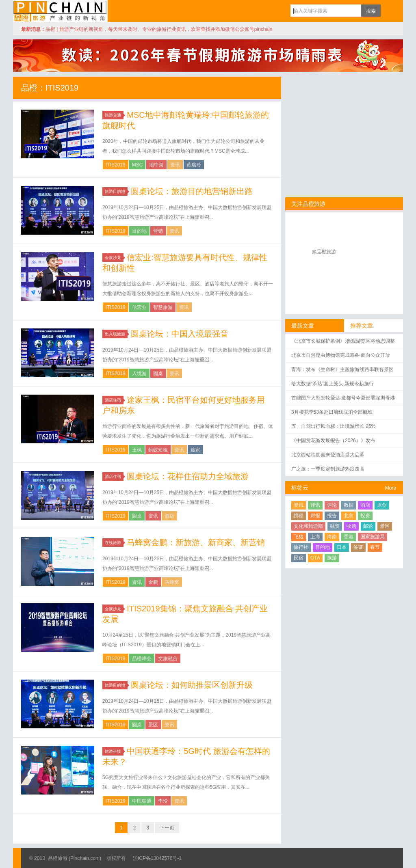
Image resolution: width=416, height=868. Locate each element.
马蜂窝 (172, 582)
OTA (315, 558)
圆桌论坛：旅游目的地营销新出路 (192, 191)
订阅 (389, 11)
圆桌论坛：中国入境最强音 (180, 334)
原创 (382, 505)
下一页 (167, 828)
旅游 (332, 558)
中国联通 (142, 801)
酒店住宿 (114, 400)
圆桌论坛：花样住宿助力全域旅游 (188, 476)
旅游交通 (114, 115)
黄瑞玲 (194, 165)
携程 (299, 516)
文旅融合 (168, 659)
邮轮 (368, 526)
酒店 (169, 516)
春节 (375, 547)
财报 (315, 516)
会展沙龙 (114, 258)
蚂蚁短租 (158, 450)
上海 (315, 537)
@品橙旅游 (324, 252)
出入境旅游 (116, 334)
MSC (138, 165)
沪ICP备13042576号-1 (157, 858)
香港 (349, 537)
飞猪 (299, 537)
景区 (153, 725)
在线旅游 (114, 543)
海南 (332, 537)
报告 (332, 516)
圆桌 (158, 374)
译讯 (315, 505)
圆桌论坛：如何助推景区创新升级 (192, 685)
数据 (349, 505)
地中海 (156, 165)
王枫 (137, 450)
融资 (335, 526)
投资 (365, 516)
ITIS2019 (116, 165)
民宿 (299, 558)
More (391, 488)
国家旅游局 (373, 537)
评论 (332, 505)
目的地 (139, 231)
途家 (195, 450)
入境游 (139, 374)
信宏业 (139, 307)
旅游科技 (114, 751)
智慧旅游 (163, 307)
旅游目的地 (116, 191)
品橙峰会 (142, 659)
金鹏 (153, 582)
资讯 (175, 165)
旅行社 (301, 547)
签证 (358, 547)
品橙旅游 (60, 11)
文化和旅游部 (308, 526)
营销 (158, 231)
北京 (349, 516)
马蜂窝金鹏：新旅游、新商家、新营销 (196, 542)
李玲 (163, 801)
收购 (351, 526)
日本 (342, 547)
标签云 (300, 488)
